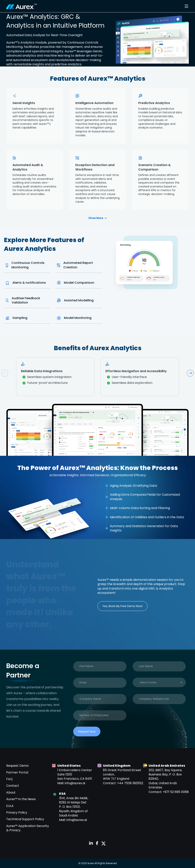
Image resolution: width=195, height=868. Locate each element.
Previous (5, 373)
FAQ (9, 779)
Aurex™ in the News (21, 799)
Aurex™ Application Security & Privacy (28, 828)
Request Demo (17, 766)
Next (190, 373)
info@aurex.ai (75, 783)
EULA (10, 806)
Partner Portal (17, 772)
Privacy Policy (17, 812)
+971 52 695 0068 (176, 792)
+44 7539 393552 (130, 783)
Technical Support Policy (25, 819)
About (11, 792)
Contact (13, 786)
